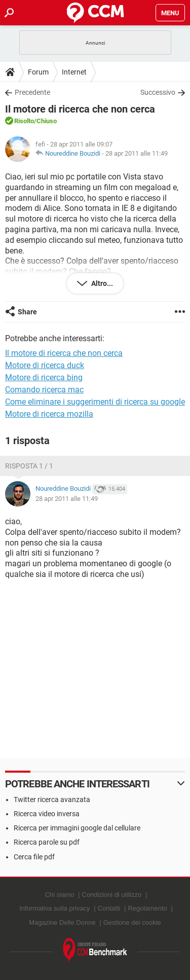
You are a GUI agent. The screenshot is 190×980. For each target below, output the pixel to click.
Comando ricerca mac (44, 390)
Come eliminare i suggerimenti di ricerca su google (95, 402)
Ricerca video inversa (47, 814)
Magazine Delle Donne (62, 922)
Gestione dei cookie (132, 922)
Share (27, 312)
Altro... (101, 283)
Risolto (24, 121)
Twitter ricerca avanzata (52, 800)
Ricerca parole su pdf (47, 842)
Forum (38, 72)
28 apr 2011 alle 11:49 (137, 153)
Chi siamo (60, 895)
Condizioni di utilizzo (112, 895)
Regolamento (147, 908)
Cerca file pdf (34, 857)
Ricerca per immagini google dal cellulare (77, 828)
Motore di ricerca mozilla (49, 414)
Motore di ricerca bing (44, 377)
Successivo (158, 92)
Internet (74, 72)
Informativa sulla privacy (54, 908)
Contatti (109, 908)
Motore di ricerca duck (45, 365)
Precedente (32, 92)
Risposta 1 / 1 (29, 466)
